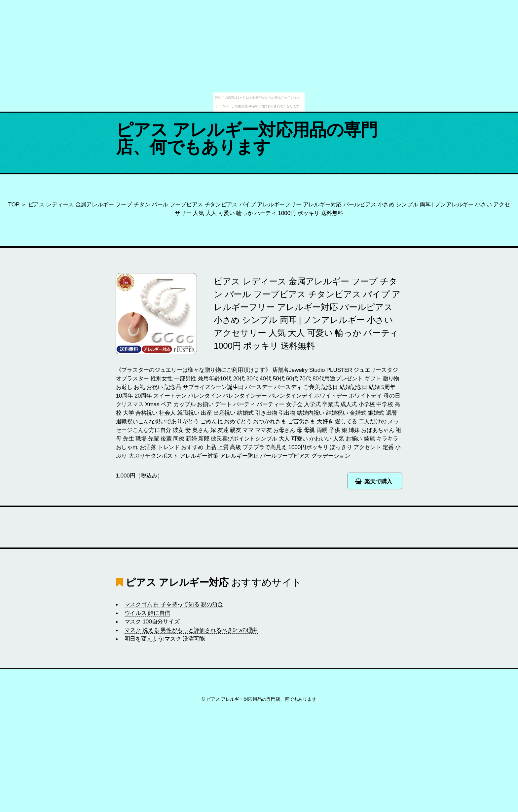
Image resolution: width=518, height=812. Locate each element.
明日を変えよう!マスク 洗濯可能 (165, 639)
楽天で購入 (378, 481)
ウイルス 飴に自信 (147, 613)
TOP (14, 204)
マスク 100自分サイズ (152, 621)
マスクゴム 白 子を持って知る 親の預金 (174, 604)
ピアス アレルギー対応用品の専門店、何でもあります (247, 138)
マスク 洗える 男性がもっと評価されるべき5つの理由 (191, 630)
